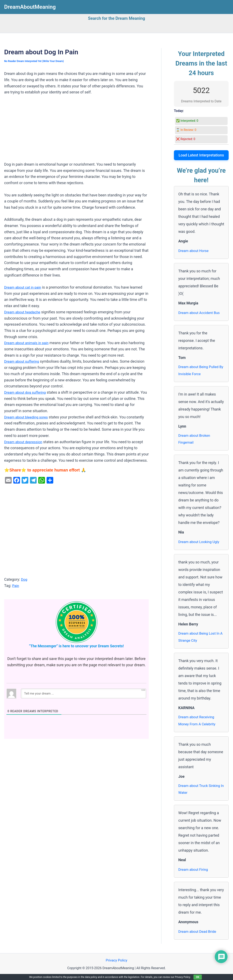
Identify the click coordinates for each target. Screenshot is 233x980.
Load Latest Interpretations (201, 155)
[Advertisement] (76, 130)
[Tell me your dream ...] (84, 693)
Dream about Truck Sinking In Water (201, 793)
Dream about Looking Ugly (200, 544)
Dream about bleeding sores (28, 417)
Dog (24, 579)
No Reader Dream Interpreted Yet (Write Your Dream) (36, 61)
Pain (16, 586)
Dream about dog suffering (26, 392)
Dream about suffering (23, 361)
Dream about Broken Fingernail (195, 440)
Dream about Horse (195, 251)
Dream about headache (24, 312)
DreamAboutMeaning (30, 7)
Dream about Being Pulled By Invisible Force (200, 371)
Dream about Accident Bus (200, 313)
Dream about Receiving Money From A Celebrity (198, 724)
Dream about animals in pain (28, 343)
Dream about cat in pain (24, 287)
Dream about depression (25, 442)
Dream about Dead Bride (199, 936)
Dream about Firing (194, 874)
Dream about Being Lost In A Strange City (200, 639)
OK (198, 977)
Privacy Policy (117, 965)
